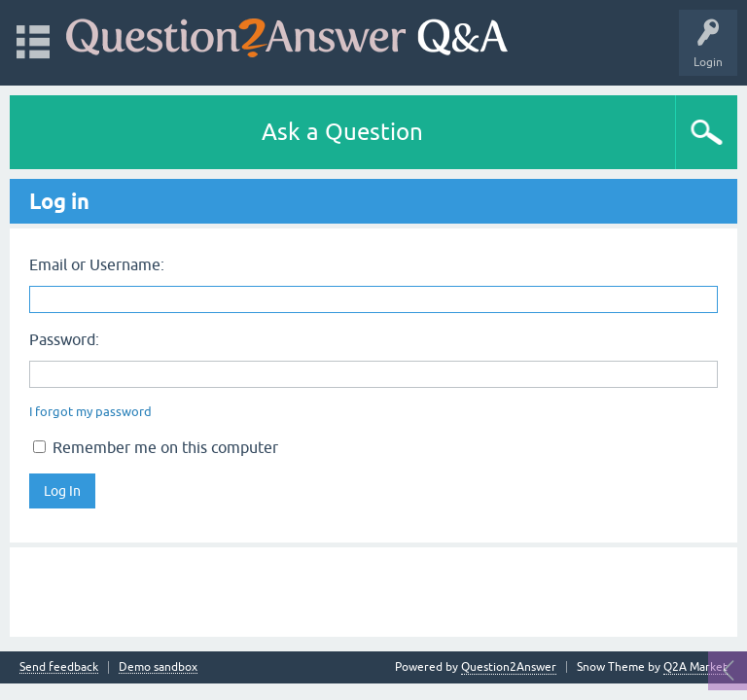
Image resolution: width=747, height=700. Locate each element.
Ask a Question (342, 132)
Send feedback (59, 667)
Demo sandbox (158, 667)
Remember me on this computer (156, 447)
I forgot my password (90, 412)
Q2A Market (695, 667)
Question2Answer (509, 667)
